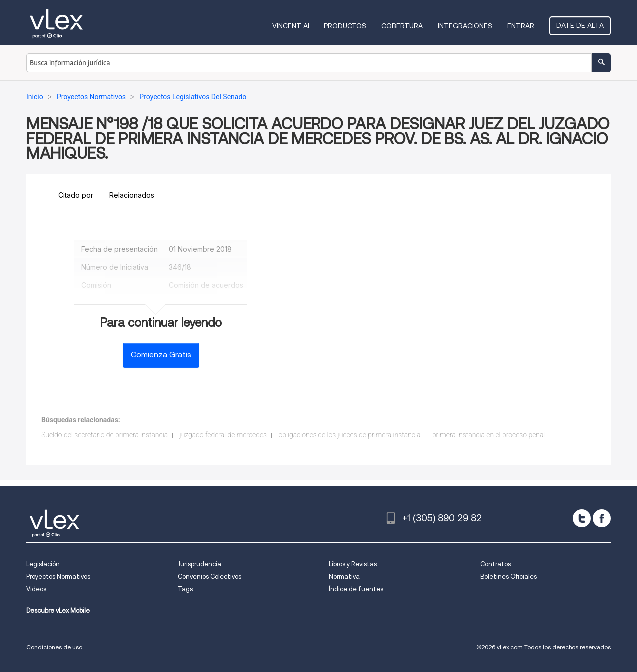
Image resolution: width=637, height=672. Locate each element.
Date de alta (580, 25)
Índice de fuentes (356, 589)
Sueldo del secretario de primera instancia (105, 435)
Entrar (521, 26)
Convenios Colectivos (209, 576)
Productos (345, 26)
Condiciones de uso (54, 647)
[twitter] (582, 518)
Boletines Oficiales (508, 576)
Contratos (495, 564)
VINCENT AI (291, 26)
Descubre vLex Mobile (58, 610)
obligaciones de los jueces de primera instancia (350, 435)
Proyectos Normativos (58, 576)
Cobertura (402, 26)
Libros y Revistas (353, 564)
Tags (185, 589)
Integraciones (465, 26)
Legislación (43, 564)
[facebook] (602, 518)
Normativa (344, 576)
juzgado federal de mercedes (223, 435)
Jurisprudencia (199, 564)
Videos (36, 589)
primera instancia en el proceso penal (488, 435)
